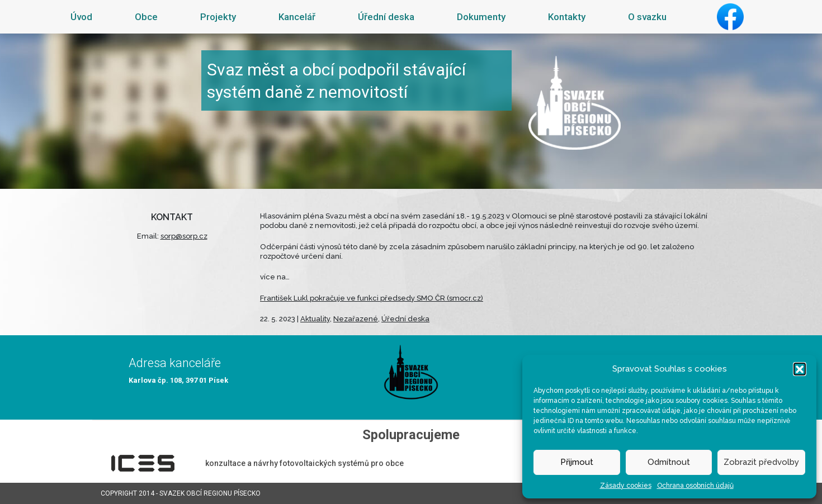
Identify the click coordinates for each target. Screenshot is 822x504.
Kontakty (567, 17)
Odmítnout (669, 462)
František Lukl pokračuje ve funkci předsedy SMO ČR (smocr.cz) (372, 298)
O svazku (647, 17)
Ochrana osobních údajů (695, 486)
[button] (800, 369)
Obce (146, 17)
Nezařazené (356, 319)
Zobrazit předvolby (761, 462)
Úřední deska (386, 17)
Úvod (81, 17)
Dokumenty (481, 17)
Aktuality (315, 319)
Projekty (218, 17)
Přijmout (577, 462)
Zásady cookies (626, 486)
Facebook (730, 17)
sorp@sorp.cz (184, 236)
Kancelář (297, 17)
